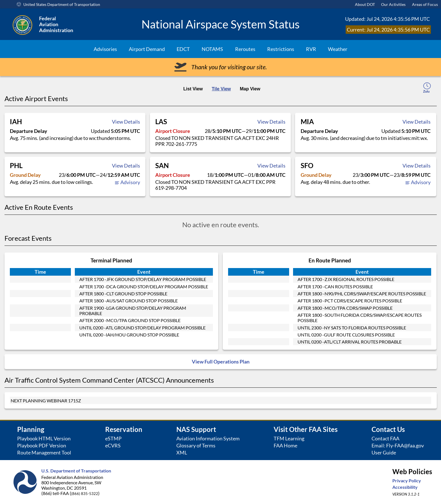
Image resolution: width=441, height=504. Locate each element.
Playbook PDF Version (42, 446)
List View (193, 89)
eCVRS (113, 446)
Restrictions (281, 49)
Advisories (105, 49)
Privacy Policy (407, 480)
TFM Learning (289, 439)
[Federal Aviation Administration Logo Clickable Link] (73, 24)
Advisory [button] (127, 182)
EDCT (183, 49)
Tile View (221, 89)
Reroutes (245, 49)
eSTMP (113, 439)
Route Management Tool (44, 453)
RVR (311, 49)
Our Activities (393, 4)
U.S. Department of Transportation (76, 471)
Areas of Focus (425, 4)
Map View (250, 89)
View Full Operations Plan (221, 362)
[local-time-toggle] (427, 88)
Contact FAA (385, 439)
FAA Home (285, 446)
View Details (126, 122)
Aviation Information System (208, 439)
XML (182, 453)
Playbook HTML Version (44, 439)
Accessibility (405, 487)
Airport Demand (147, 49)
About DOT (365, 4)
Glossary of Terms (196, 446)
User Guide (384, 453)
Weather (338, 49)
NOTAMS (212, 49)
